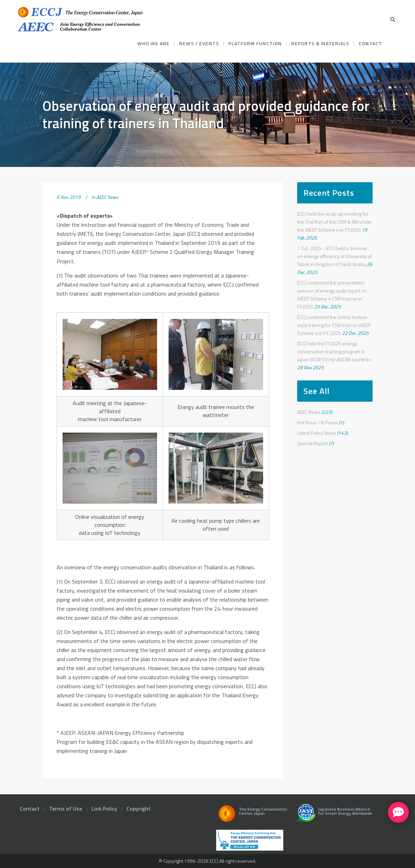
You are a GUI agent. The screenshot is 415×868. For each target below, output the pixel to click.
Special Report (312, 443)
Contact (30, 809)
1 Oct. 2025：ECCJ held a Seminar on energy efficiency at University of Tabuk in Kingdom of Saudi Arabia (335, 256)
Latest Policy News (317, 433)
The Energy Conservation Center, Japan (252, 815)
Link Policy (104, 809)
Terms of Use (66, 809)
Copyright (139, 809)
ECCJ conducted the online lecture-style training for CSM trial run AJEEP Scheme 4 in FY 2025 (334, 325)
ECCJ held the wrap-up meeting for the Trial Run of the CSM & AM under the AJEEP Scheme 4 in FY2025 (335, 222)
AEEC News (107, 197)
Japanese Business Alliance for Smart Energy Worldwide (333, 815)
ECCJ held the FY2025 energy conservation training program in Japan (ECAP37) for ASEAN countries (334, 351)
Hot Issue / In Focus (318, 422)
